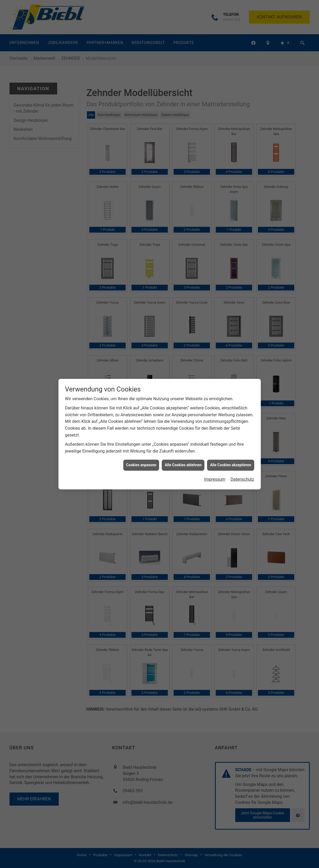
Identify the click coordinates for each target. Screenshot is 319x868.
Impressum (215, 247)
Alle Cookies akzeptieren (230, 233)
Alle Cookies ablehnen (183, 233)
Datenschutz (242, 247)
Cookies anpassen (141, 233)
